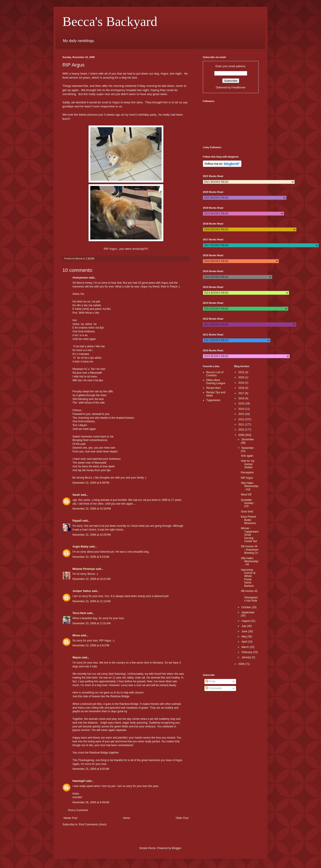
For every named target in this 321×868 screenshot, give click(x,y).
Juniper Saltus (82, 591)
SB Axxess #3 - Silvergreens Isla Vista (249, 596)
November (248, 448)
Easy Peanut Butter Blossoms (248, 520)
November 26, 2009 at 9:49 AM (91, 802)
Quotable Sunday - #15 (248, 503)
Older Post (182, 818)
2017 (242, 393)
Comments (213, 688)
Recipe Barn (214, 388)
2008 (242, 664)
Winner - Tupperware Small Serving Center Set (250, 535)
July (244, 626)
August (246, 621)
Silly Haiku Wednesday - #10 (249, 486)
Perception (247, 473)
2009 (242, 435)
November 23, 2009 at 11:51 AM (92, 623)
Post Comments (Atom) (93, 824)
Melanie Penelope (84, 569)
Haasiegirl (79, 781)
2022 (242, 372)
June (245, 631)
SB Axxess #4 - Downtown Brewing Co (249, 550)
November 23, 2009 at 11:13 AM (92, 601)
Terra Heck (79, 613)
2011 (242, 425)
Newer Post (70, 818)
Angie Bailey (80, 547)
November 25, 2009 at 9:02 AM (91, 769)
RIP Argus (247, 478)
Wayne (77, 658)
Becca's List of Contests (215, 374)
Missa (76, 635)
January (247, 657)
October (247, 607)
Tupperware (213, 400)
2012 (242, 419)
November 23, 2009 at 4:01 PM (91, 645)
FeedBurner (238, 87)
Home (127, 818)
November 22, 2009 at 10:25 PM (92, 535)
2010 (242, 430)
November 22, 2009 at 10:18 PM (92, 509)
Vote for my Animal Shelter (248, 464)
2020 (242, 377)
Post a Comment (78, 810)
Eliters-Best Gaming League (216, 382)
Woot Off (246, 495)
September (248, 612)
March (246, 647)
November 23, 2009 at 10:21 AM (92, 579)
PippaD (77, 521)
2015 (242, 404)
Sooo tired (247, 512)
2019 (242, 383)
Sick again (247, 456)
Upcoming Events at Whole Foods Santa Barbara (248, 578)
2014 (242, 409)
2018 (242, 388)
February (247, 652)
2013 (242, 414)
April (244, 642)
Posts (210, 681)
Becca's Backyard (110, 21)
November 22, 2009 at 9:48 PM (91, 483)
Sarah (76, 495)
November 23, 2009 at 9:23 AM (91, 557)
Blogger (176, 848)
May (244, 637)
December (248, 439)
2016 (242, 398)
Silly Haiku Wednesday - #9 (249, 561)
